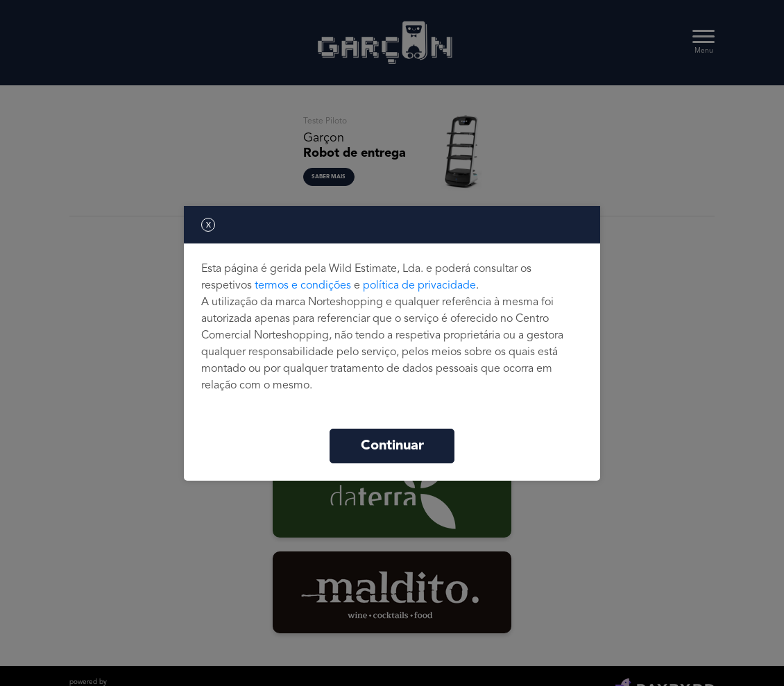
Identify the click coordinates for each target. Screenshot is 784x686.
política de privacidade (419, 286)
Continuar (392, 446)
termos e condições (303, 286)
